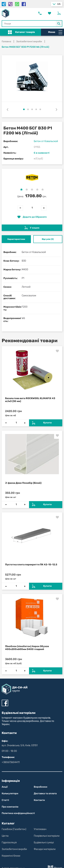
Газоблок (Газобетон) (14, 829)
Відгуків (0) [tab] (48, 239)
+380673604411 (11, 762)
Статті (5, 800)
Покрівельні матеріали (47, 836)
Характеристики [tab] (16, 239)
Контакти (39, 800)
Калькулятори (10, 793)
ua (59, 4)
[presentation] (8, 110)
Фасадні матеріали (45, 849)
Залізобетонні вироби (14, 849)
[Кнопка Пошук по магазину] (59, 24)
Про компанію (10, 807)
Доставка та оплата (45, 793)
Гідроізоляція (9, 843)
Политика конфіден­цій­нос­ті (18, 813)
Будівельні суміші (44, 843)
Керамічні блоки (11, 856)
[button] (24, 109)
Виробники (41, 787)
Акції (5, 787)
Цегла (5, 836)
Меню (55, 32)
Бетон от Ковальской (46, 141)
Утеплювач (40, 829)
